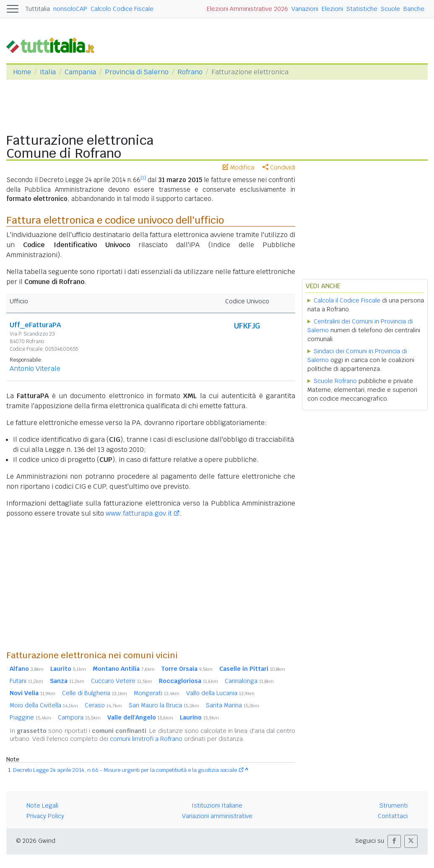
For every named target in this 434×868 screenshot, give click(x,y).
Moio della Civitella (44, 705)
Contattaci (393, 816)
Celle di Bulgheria (95, 693)
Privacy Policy (45, 816)
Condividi (279, 167)
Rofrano (190, 72)
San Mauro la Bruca (164, 705)
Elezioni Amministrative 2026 (247, 9)
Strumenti (394, 805)
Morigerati (157, 693)
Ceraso (103, 705)
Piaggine (30, 717)
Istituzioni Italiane (217, 805)
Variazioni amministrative (217, 816)
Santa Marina (233, 705)
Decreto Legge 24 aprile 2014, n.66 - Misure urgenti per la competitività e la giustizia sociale (125, 770)
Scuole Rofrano (335, 381)
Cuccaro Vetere (122, 681)
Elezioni (332, 9)
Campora (79, 717)
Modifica (238, 167)
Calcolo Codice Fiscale (122, 9)
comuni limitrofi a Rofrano (146, 739)
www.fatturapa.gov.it (139, 513)
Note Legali (42, 805)
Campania (80, 72)
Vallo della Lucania (220, 693)
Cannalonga (249, 681)
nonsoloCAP (70, 9)
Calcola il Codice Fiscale (347, 300)
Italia (48, 72)
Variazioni (305, 9)
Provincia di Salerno (137, 72)
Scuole (390, 9)
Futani (26, 681)
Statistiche (362, 9)
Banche (414, 9)
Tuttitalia (38, 9)
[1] (143, 178)
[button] (394, 841)
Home (22, 72)
